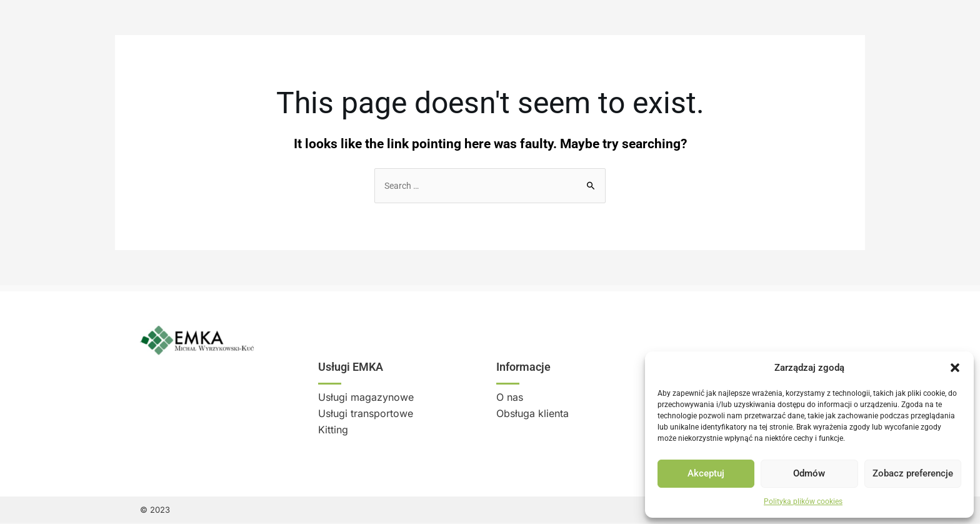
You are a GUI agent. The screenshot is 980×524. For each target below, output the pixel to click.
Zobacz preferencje (913, 473)
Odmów (809, 473)
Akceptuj (706, 473)
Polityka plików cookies (803, 501)
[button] (955, 368)
